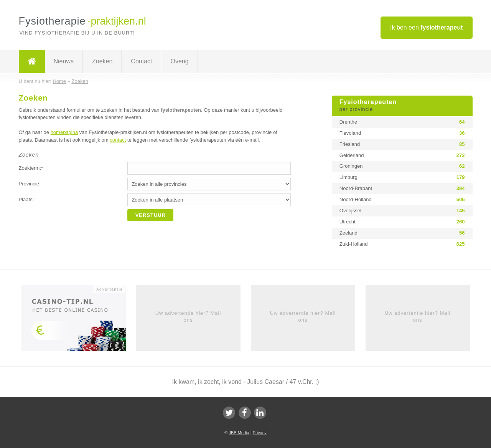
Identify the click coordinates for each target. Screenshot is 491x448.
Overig (179, 61)
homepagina (64, 132)
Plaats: (26, 199)
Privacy (260, 433)
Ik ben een (426, 27)
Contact (141, 61)
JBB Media (239, 433)
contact (118, 140)
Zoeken (102, 61)
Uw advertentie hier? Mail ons (188, 317)
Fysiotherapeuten (402, 106)
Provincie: (30, 184)
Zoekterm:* (31, 168)
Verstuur (151, 215)
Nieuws (64, 61)
